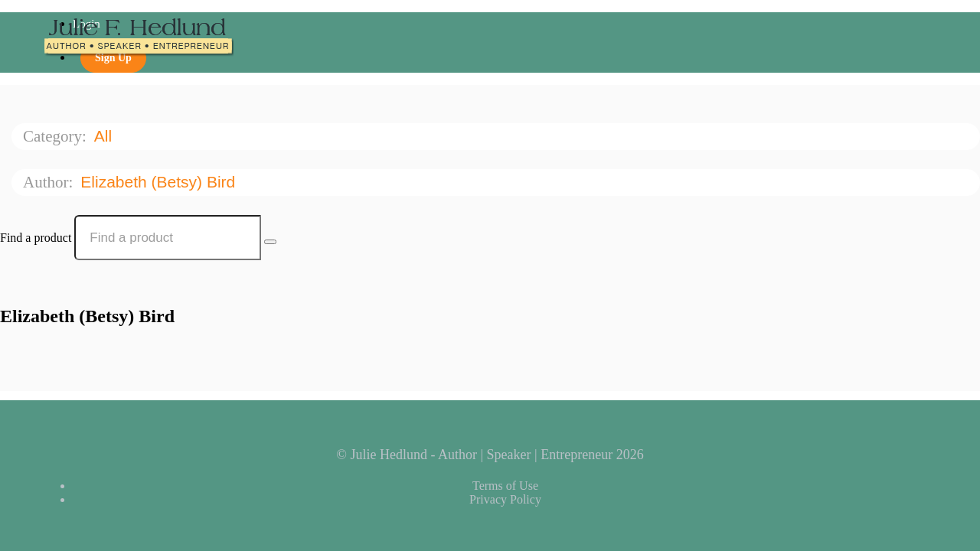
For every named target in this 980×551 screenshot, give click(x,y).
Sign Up (113, 58)
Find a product (36, 238)
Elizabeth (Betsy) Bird (160, 182)
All (105, 136)
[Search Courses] (270, 242)
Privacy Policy (505, 499)
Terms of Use (505, 486)
